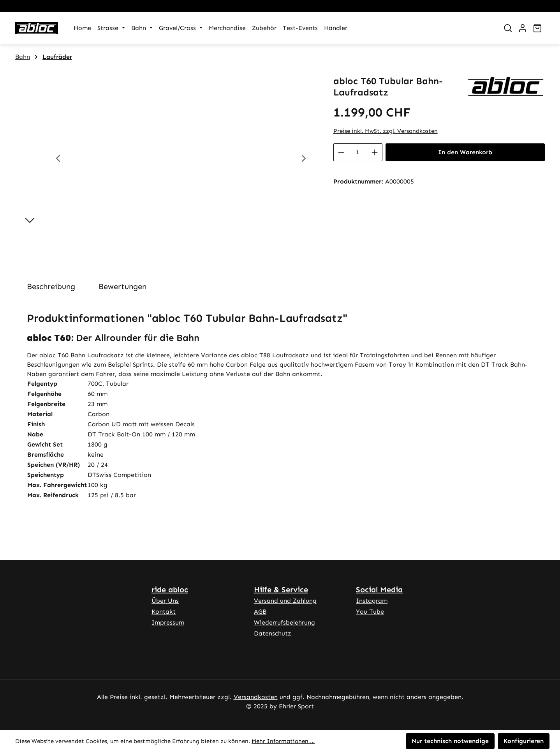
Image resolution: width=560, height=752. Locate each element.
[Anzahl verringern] (341, 152)
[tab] (51, 286)
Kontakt (164, 612)
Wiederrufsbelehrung (284, 622)
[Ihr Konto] (523, 28)
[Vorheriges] (58, 160)
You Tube (370, 612)
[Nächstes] (304, 160)
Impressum (168, 622)
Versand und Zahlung (285, 601)
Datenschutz (273, 633)
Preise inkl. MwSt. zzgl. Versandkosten (386, 131)
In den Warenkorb (465, 152)
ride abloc (170, 590)
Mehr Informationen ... (283, 741)
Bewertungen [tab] (122, 286)
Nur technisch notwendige (450, 741)
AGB (260, 612)
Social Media (379, 590)
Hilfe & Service (281, 590)
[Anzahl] (358, 152)
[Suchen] (508, 28)
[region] (166, 159)
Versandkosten (256, 697)
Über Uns (165, 601)
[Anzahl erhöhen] (375, 152)
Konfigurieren (524, 741)
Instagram (372, 601)
